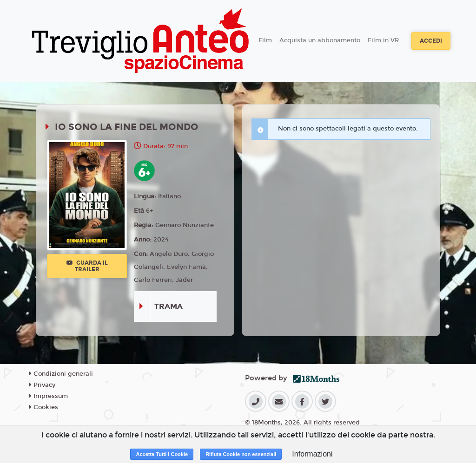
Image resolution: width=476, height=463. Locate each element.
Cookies (44, 407)
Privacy (42, 385)
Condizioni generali (61, 374)
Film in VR (383, 40)
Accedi (431, 41)
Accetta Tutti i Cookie (162, 454)
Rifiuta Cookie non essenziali (241, 454)
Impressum (49, 396)
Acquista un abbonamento (320, 40)
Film (265, 40)
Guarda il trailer (87, 266)
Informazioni (312, 454)
